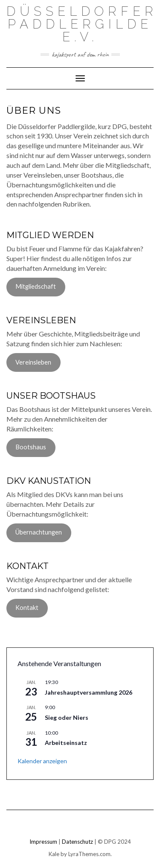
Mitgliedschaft (36, 286)
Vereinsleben (33, 362)
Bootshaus (31, 447)
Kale (54, 854)
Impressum (43, 842)
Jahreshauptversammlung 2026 (89, 692)
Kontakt (27, 608)
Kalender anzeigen (42, 761)
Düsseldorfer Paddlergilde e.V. (82, 24)
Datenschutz (77, 842)
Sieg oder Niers (67, 717)
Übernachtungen (39, 532)
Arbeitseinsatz (66, 743)
